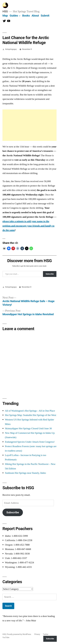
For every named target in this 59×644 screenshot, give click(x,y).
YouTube (6, 637)
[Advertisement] (29, 125)
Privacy (37, 634)
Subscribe (50, 274)
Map (5, 16)
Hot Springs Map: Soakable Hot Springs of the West (31, 415)
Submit (45, 16)
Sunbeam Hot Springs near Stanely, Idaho (25, 473)
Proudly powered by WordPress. (19, 634)
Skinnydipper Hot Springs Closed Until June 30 (28, 428)
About (35, 16)
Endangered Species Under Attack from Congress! (30, 442)
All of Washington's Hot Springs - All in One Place (30, 411)
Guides (14, 16)
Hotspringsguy (11, 49)
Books (26, 16)
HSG (5, 11)
